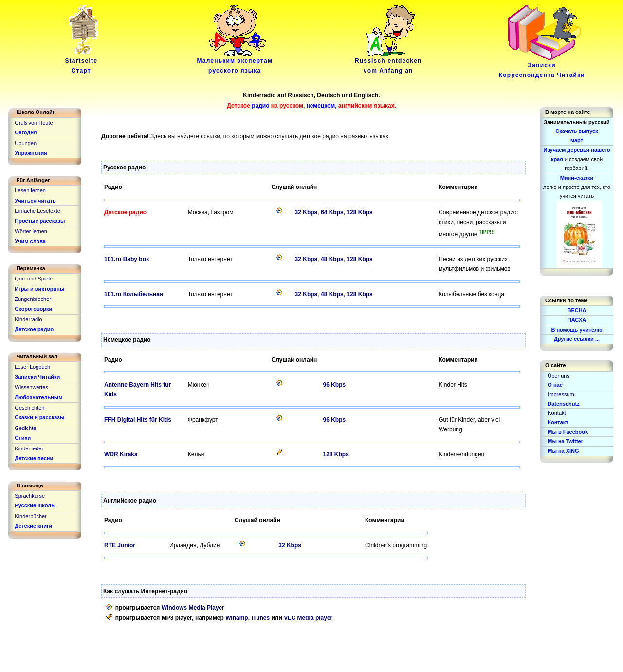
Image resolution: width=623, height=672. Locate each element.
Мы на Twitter (565, 441)
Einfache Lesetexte (37, 211)
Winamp (237, 618)
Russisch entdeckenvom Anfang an (388, 62)
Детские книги (33, 526)
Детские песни (34, 458)
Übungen (26, 143)
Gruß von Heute (34, 123)
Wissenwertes (31, 387)
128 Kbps (359, 212)
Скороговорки (33, 309)
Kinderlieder (29, 448)
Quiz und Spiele (34, 279)
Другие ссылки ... (577, 339)
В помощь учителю (577, 330)
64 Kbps (332, 212)
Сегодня (26, 132)
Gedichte (25, 428)
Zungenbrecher (33, 299)
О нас (555, 385)
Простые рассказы (40, 221)
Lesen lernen (30, 190)
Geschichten (29, 408)
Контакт (558, 422)
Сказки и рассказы (39, 417)
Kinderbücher (30, 516)
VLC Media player (308, 618)
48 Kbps (332, 259)
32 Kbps (306, 212)
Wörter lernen (31, 231)
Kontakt (557, 413)
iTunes (260, 618)
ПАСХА (577, 320)
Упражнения (31, 153)
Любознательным (38, 397)
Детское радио (34, 329)
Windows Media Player (193, 608)
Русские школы (35, 505)
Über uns (559, 376)
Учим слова (30, 241)
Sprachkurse (30, 496)
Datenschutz (563, 404)
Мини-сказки (577, 178)
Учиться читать (35, 201)
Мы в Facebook (568, 432)
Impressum (561, 394)
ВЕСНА (577, 310)
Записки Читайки (37, 377)
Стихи (23, 438)
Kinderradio (28, 319)
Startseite (83, 62)
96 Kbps (334, 385)
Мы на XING (563, 451)
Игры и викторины (39, 289)
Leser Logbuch (32, 367)
